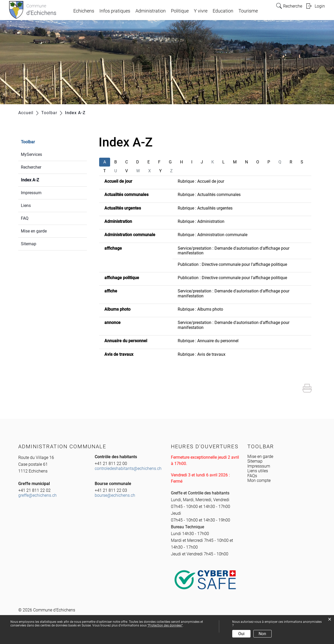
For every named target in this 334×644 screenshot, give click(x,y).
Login (320, 6)
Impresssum (259, 466)
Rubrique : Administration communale (213, 235)
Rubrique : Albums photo (200, 309)
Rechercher (31, 167)
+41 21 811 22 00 (111, 464)
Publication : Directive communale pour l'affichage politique (232, 264)
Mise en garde (34, 231)
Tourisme (248, 11)
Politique (180, 11)
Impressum (31, 193)
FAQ (25, 218)
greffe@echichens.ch (37, 495)
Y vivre (201, 11)
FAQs (252, 476)
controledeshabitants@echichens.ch (128, 468)
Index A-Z (42, 179)
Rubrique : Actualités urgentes (205, 208)
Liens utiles (258, 471)
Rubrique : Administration (201, 221)
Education (223, 11)
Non (262, 634)
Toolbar (28, 142)
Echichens (84, 11)
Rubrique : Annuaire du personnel (208, 341)
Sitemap (29, 244)
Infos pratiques (115, 11)
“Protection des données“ (165, 625)
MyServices (31, 154)
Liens (26, 206)
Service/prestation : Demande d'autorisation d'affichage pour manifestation (234, 251)
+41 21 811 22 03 (111, 490)
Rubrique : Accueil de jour (201, 181)
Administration (151, 11)
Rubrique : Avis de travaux (202, 354)
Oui (241, 634)
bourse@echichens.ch (115, 495)
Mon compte (259, 480)
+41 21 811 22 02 (34, 490)
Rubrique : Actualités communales (209, 195)
